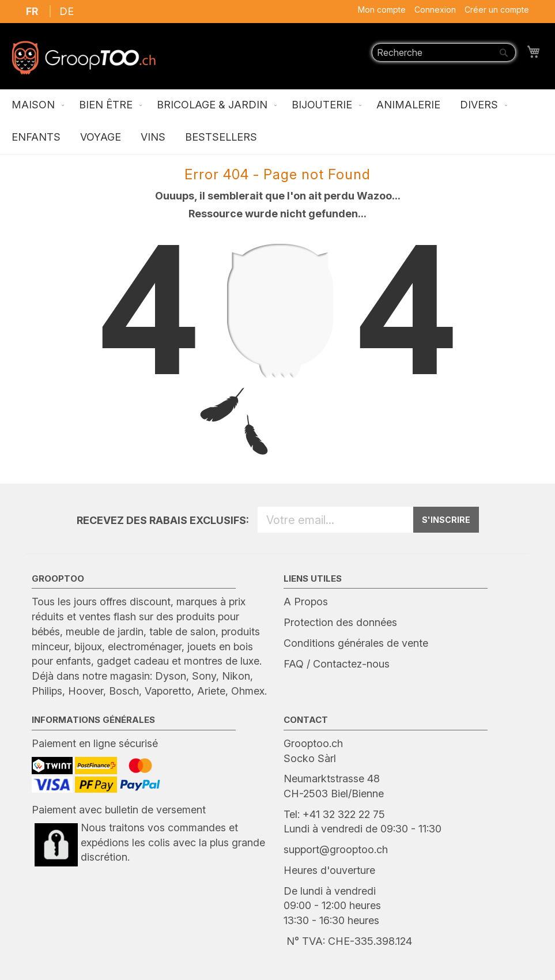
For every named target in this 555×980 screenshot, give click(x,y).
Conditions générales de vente (356, 643)
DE (67, 11)
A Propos (306, 602)
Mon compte (382, 10)
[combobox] (444, 52)
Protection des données (340, 622)
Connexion (435, 10)
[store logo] (84, 58)
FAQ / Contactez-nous (337, 664)
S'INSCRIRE (446, 520)
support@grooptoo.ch (336, 849)
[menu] (277, 122)
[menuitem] (35, 105)
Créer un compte (497, 10)
